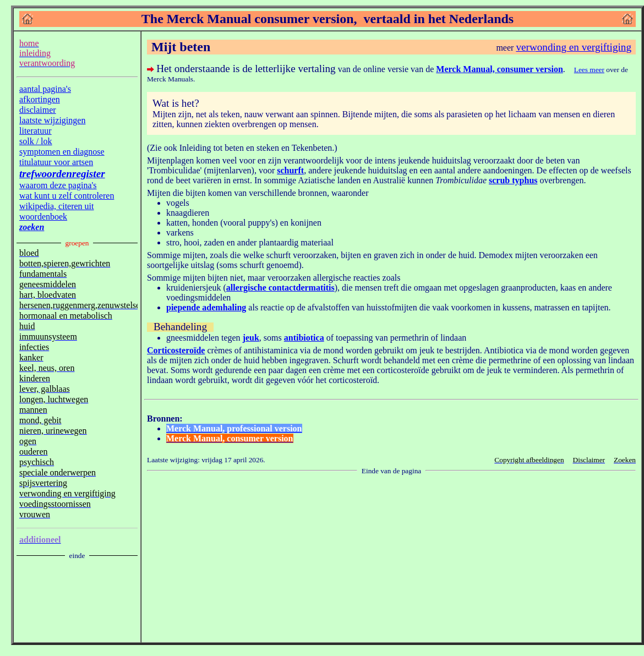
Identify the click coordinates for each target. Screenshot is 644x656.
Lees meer (589, 70)
